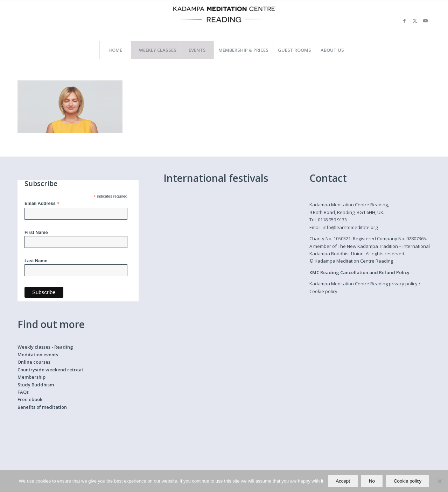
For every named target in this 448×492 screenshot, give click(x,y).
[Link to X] (415, 21)
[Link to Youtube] (425, 21)
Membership (31, 377)
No (372, 481)
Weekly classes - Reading (45, 347)
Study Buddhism (36, 385)
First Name (36, 232)
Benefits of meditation (42, 407)
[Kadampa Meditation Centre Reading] (224, 21)
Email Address (42, 204)
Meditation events (38, 355)
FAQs (23, 392)
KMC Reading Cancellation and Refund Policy (359, 272)
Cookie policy (323, 291)
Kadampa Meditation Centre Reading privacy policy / (365, 284)
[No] (439, 481)
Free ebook (30, 399)
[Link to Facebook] (404, 21)
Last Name (36, 261)
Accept (343, 481)
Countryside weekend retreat (50, 370)
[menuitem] (115, 50)
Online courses (34, 362)
